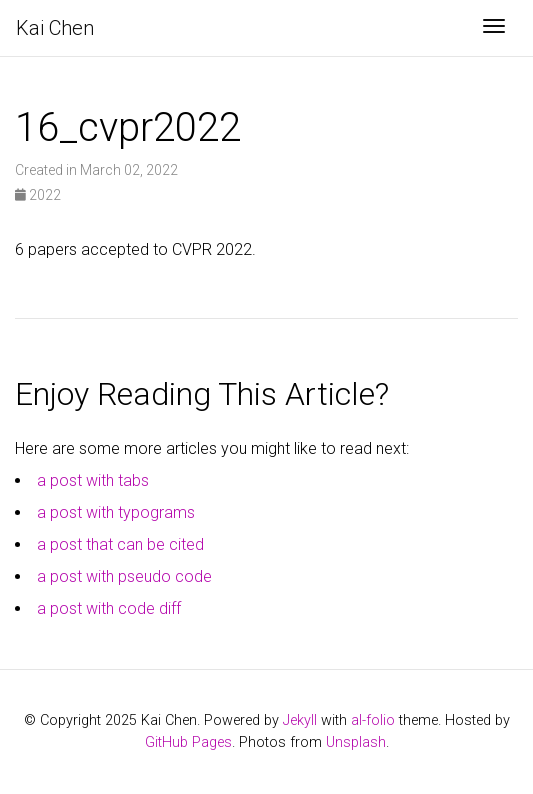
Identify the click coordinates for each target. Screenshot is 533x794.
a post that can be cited (120, 544)
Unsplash (356, 742)
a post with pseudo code (124, 576)
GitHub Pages (188, 742)
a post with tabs (93, 480)
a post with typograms (116, 512)
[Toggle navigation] (494, 28)
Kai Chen (55, 28)
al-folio (373, 720)
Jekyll (300, 720)
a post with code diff (109, 608)
